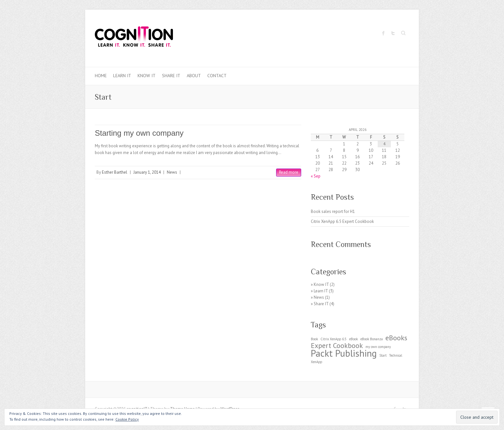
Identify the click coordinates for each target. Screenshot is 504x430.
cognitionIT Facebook (383, 33)
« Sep (316, 176)
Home (101, 76)
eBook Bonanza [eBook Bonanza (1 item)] (372, 339)
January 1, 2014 (147, 172)
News (172, 172)
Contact (217, 76)
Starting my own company (139, 133)
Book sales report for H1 (333, 211)
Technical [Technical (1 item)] (396, 355)
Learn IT (122, 76)
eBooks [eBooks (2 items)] (396, 338)
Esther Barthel (115, 172)
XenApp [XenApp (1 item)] (316, 362)
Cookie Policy (127, 419)
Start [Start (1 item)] (383, 355)
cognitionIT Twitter (393, 33)
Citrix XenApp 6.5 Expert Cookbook (342, 221)
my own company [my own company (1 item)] (378, 347)
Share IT (171, 76)
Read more (289, 172)
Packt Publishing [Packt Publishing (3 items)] (344, 353)
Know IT (147, 76)
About (194, 76)
